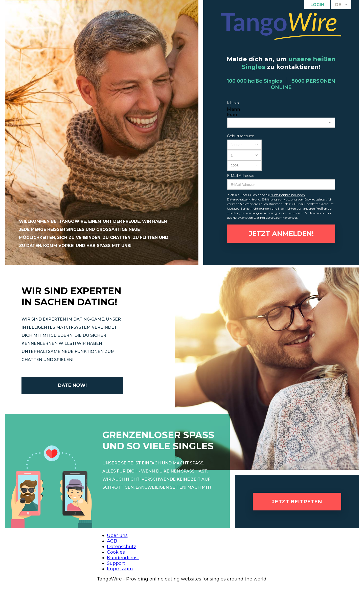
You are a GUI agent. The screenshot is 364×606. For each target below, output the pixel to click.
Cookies (116, 552)
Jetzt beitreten (297, 502)
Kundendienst (123, 558)
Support (116, 563)
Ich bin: (233, 103)
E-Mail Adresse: (240, 176)
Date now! (72, 385)
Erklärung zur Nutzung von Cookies (288, 199)
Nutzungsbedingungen (288, 195)
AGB (112, 541)
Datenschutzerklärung (244, 199)
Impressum (120, 569)
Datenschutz (122, 547)
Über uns (117, 535)
